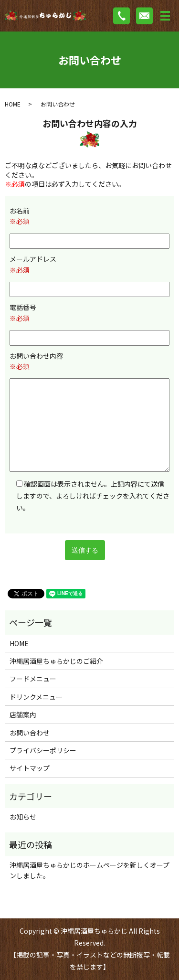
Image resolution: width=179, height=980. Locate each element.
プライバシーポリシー (43, 750)
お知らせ (23, 817)
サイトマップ (30, 768)
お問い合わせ (30, 733)
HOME (13, 104)
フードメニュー (33, 679)
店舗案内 (23, 714)
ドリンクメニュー (36, 697)
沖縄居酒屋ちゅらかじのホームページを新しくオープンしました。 (89, 870)
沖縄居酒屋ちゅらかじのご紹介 (56, 661)
